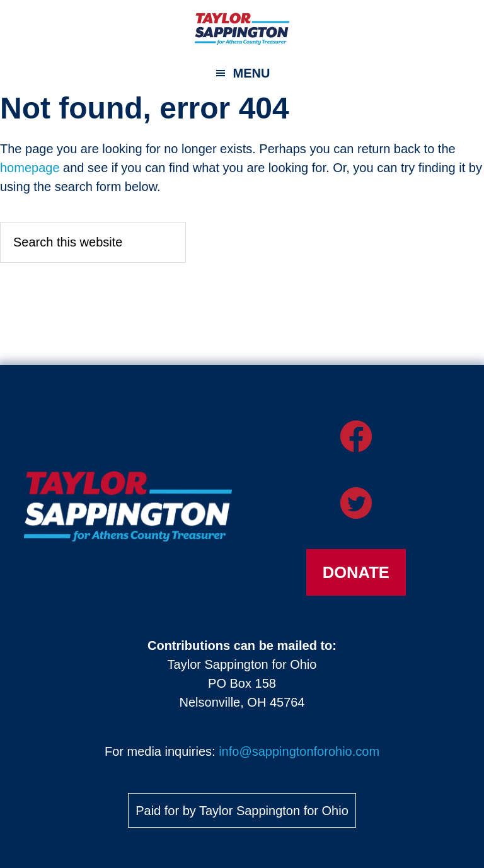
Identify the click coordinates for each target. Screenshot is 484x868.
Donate (356, 572)
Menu (252, 73)
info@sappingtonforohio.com (299, 751)
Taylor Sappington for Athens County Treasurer (242, 28)
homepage (30, 168)
